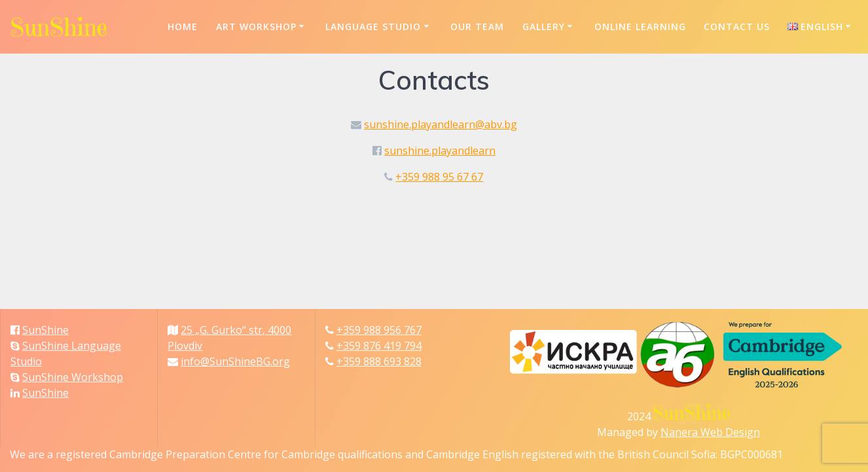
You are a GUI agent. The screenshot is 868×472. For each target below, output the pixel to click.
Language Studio (373, 27)
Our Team (477, 27)
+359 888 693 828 (379, 361)
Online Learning (640, 27)
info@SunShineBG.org (235, 361)
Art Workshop (256, 27)
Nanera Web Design (710, 432)
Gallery (544, 27)
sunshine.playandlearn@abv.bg (441, 124)
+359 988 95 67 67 (439, 177)
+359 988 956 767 (379, 330)
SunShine (45, 330)
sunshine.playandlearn (440, 151)
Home (183, 27)
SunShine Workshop (73, 377)
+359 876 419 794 (379, 346)
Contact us (737, 27)
